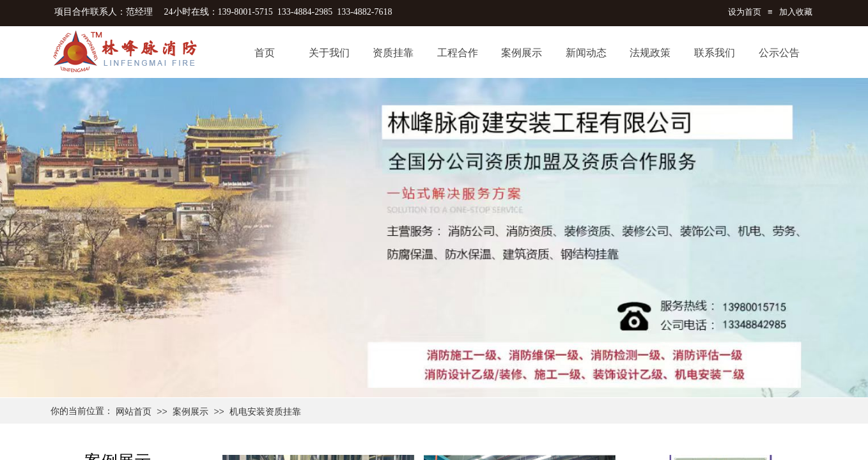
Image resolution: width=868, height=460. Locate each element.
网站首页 (134, 412)
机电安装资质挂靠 (265, 412)
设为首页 (745, 12)
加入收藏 (796, 12)
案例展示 (190, 412)
